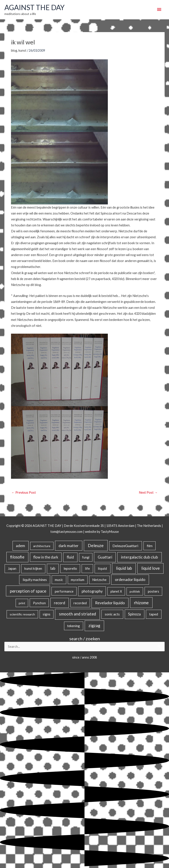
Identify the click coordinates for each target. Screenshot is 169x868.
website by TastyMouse (102, 532)
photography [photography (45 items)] (92, 591)
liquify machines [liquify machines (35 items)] (35, 580)
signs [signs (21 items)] (47, 614)
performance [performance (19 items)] (64, 591)
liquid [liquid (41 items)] (102, 568)
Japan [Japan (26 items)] (12, 568)
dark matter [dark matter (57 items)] (69, 546)
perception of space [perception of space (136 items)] (28, 591)
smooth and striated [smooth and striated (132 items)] (77, 614)
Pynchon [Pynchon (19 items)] (39, 603)
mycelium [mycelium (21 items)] (78, 580)
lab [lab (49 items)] (53, 568)
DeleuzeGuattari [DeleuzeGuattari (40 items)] (125, 546)
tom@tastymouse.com (66, 532)
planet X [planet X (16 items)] (116, 591)
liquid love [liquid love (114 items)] (151, 568)
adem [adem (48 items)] (20, 546)
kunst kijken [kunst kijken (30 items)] (33, 568)
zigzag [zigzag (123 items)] (94, 626)
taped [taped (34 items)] (154, 614)
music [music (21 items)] (59, 580)
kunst (22, 50)
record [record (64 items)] (60, 603)
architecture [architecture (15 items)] (42, 546)
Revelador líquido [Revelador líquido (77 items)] (110, 603)
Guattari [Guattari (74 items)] (105, 557)
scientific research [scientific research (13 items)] (22, 614)
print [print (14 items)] (22, 603)
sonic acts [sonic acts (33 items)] (112, 614)
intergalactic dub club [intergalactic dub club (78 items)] (140, 557)
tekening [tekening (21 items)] (73, 626)
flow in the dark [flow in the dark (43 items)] (46, 557)
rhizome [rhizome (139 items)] (141, 603)
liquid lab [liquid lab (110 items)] (124, 568)
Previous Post (24, 492)
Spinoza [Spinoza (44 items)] (134, 614)
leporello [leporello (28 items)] (70, 568)
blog (14, 50)
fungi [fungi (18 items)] (86, 557)
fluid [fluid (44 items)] (70, 557)
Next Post (148, 492)
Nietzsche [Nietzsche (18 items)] (99, 580)
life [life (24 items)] (87, 568)
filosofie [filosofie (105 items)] (17, 557)
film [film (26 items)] (150, 546)
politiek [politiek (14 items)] (135, 591)
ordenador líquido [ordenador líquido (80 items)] (130, 580)
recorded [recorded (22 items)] (80, 603)
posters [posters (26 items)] (153, 591)
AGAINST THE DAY (34, 7)
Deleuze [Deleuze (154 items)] (96, 545)
